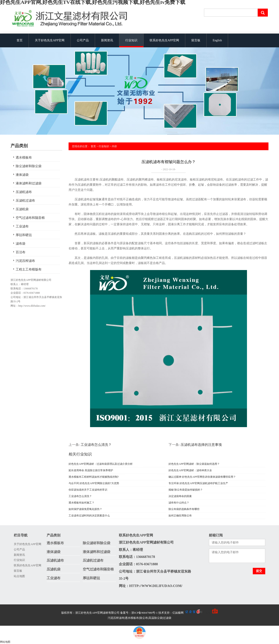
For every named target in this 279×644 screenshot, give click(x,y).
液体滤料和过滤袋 (29, 183)
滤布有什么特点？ (179, 503)
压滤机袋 (22, 209)
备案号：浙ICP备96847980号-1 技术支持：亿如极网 (161, 613)
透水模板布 (24, 158)
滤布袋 (21, 244)
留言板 (196, 40)
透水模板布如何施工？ (81, 503)
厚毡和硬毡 (24, 235)
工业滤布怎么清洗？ (80, 496)
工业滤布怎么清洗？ (96, 445)
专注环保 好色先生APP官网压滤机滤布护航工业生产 (198, 483)
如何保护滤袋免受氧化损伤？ (85, 509)
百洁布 (21, 252)
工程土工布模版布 (29, 269)
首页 (20, 40)
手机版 (207, 613)
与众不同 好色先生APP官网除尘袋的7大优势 (94, 483)
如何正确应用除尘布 (180, 516)
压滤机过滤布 (25, 201)
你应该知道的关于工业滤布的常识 (88, 490)
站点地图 (19, 576)
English (217, 40)
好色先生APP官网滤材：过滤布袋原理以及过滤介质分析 (101, 464)
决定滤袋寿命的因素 (180, 496)
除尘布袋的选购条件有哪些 (184, 509)
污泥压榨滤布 (25, 261)
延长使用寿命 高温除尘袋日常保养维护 (91, 470)
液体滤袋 (22, 175)
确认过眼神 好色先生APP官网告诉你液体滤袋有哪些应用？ (202, 477)
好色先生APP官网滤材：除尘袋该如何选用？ (194, 464)
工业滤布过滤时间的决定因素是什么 (89, 516)
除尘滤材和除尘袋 (29, 166)
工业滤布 (22, 226)
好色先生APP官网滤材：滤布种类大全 (190, 470)
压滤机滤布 (24, 192)
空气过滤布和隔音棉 (30, 218)
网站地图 (5, 642)
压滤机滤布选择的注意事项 (201, 445)
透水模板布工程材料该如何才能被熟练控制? (94, 477)
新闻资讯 (107, 40)
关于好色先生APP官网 (50, 40)
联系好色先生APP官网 (164, 40)
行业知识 (131, 40)
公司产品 (83, 40)
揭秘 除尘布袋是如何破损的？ (186, 490)
